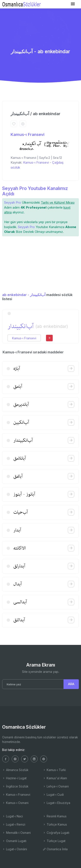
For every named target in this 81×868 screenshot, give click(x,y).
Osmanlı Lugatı (14, 841)
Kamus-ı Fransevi (28, 134)
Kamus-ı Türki (54, 770)
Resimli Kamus (55, 816)
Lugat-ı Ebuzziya (56, 803)
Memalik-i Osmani (16, 833)
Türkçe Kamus (55, 824)
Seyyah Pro (13, 202)
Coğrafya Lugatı (56, 833)
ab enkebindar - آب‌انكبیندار (24, 295)
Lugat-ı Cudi (53, 795)
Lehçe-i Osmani (56, 786)
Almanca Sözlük (15, 770)
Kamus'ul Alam (55, 778)
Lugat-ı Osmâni (15, 849)
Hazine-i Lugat (14, 778)
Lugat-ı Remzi (14, 824)
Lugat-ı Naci (13, 816)
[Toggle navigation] (73, 4)
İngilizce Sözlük (15, 786)
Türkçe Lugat (54, 841)
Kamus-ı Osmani (15, 803)
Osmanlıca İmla (55, 849)
